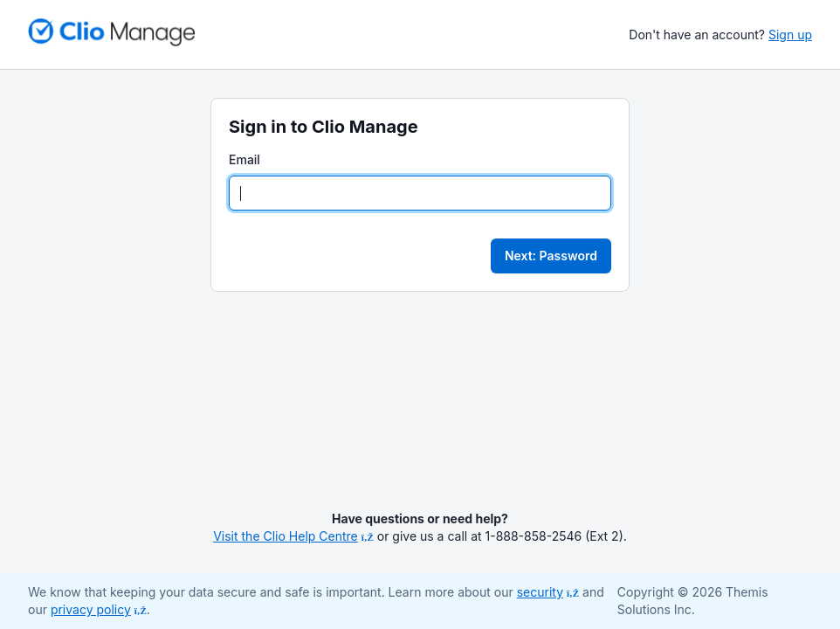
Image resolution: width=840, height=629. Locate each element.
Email (244, 159)
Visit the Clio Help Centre (293, 536)
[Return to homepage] (112, 32)
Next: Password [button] (551, 256)
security (548, 592)
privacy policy (99, 609)
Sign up (790, 35)
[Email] (420, 193)
